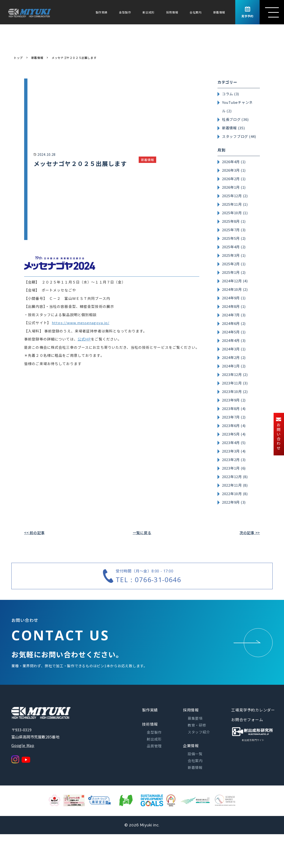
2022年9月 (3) (234, 502)
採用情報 (172, 12)
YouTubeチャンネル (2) (237, 107)
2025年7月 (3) (234, 230)
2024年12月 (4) (235, 281)
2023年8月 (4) (234, 408)
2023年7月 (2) (234, 417)
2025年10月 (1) (235, 213)
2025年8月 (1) (234, 221)
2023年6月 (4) (234, 425)
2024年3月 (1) (234, 349)
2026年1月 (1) (234, 187)
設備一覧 (195, 754)
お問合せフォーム (247, 720)
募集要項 (195, 718)
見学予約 (247, 12)
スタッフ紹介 (199, 732)
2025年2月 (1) (234, 264)
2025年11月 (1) (235, 204)
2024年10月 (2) (235, 289)
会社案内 (195, 12)
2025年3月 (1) (234, 255)
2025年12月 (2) (235, 196)
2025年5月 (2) (234, 238)
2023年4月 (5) (234, 443)
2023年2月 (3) (234, 460)
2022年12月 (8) (235, 477)
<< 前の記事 (34, 533)
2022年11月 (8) (235, 485)
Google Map (23, 745)
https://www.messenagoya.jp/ (81, 323)
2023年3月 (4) (234, 451)
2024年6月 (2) (234, 323)
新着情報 (219, 12)
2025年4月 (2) (234, 247)
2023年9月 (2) (234, 400)
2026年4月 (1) (234, 162)
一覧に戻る (142, 533)
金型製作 (125, 12)
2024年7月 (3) (234, 315)
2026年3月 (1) (234, 170)
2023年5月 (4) (234, 434)
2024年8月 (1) (234, 306)
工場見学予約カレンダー (253, 710)
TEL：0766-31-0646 (148, 580)
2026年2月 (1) (234, 179)
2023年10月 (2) (235, 391)
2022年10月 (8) (235, 494)
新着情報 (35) (233, 128)
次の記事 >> (250, 533)
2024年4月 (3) (234, 340)
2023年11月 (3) (235, 383)
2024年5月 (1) (234, 332)
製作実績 (102, 12)
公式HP (84, 339)
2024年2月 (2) (234, 357)
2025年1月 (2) (234, 272)
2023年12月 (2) (235, 374)
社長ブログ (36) (235, 119)
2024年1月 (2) (234, 366)
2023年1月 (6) (234, 468)
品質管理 (154, 746)
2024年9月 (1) (234, 298)
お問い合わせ (279, 434)
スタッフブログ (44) (239, 136)
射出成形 (148, 12)
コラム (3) (231, 94)
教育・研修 (197, 725)
